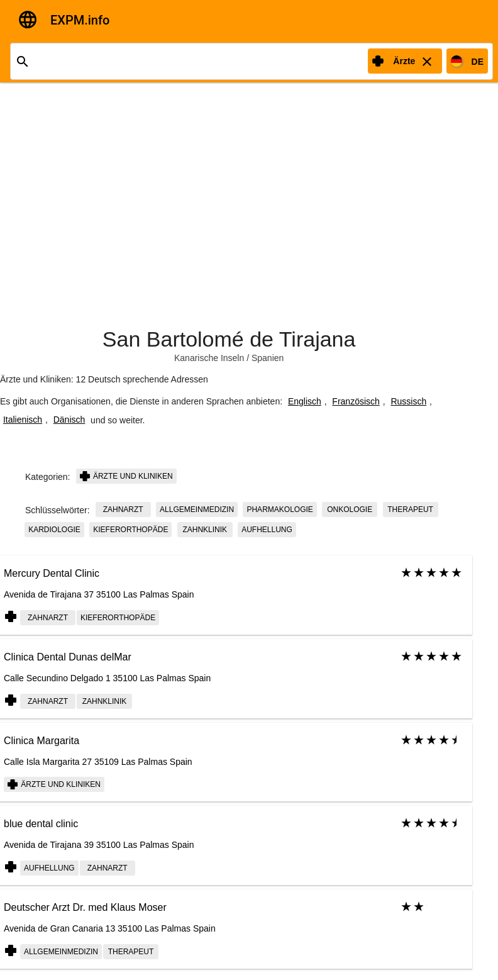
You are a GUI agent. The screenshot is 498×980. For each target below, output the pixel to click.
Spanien (268, 358)
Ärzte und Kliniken (126, 476)
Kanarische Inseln (209, 358)
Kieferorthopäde (130, 530)
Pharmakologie (279, 509)
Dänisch (69, 420)
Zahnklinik (205, 530)
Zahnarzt (123, 509)
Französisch (356, 401)
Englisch (305, 401)
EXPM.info (80, 20)
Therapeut (410, 509)
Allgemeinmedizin (197, 509)
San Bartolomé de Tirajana (229, 339)
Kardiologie (54, 530)
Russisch (408, 401)
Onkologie (350, 509)
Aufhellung (267, 530)
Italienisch (23, 420)
